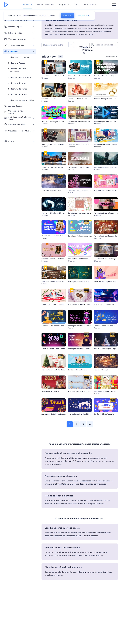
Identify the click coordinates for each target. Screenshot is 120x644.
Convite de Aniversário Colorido (54, 236)
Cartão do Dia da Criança (77, 370)
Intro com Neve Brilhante (51, 190)
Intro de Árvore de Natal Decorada (55, 370)
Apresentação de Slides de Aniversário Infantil (85, 259)
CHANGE (67, 16)
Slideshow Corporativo (19, 57)
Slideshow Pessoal (17, 63)
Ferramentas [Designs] (90, 5)
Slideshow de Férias (18, 89)
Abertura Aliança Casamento (105, 99)
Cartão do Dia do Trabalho (104, 414)
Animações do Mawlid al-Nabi (79, 414)
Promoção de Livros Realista (53, 144)
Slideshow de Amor (18, 83)
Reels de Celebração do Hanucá (106, 326)
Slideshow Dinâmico (49, 99)
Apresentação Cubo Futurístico (106, 122)
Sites (77, 5)
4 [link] (90, 424)
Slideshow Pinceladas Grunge (105, 144)
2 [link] (76, 424)
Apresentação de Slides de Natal (106, 236)
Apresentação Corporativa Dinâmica (82, 76)
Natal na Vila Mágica (102, 370)
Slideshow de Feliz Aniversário (17, 70)
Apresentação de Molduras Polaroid (55, 76)
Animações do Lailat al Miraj (78, 282)
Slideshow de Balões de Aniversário (55, 259)
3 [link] (83, 424)
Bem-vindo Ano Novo (50, 391)
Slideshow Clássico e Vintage (105, 259)
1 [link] (70, 424)
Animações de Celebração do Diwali (55, 414)
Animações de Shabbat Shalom (54, 326)
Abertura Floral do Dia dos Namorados (83, 304)
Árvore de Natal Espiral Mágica (106, 349)
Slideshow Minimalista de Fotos (80, 122)
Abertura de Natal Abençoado (79, 391)
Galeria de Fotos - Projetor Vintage (81, 190)
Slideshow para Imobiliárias (21, 100)
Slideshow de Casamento (20, 77)
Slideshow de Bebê (17, 95)
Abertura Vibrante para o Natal (53, 349)
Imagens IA (64, 5)
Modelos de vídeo (45, 5)
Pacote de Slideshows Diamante (54, 213)
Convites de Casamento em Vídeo (81, 213)
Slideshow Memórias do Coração (54, 282)
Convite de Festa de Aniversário (80, 236)
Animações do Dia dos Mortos (79, 326)
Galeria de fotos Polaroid (77, 99)
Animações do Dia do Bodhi (79, 349)
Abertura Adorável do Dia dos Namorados (58, 304)
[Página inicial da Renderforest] (6, 5)
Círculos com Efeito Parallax (79, 167)
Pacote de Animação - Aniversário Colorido (58, 122)
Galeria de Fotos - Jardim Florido (80, 144)
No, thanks (84, 16)
